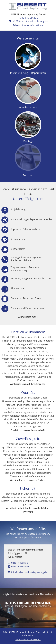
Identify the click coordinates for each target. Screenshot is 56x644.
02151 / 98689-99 (18, 566)
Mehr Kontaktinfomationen (28, 25)
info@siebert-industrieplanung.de (28, 21)
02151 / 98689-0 (28, 18)
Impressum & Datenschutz (28, 640)
